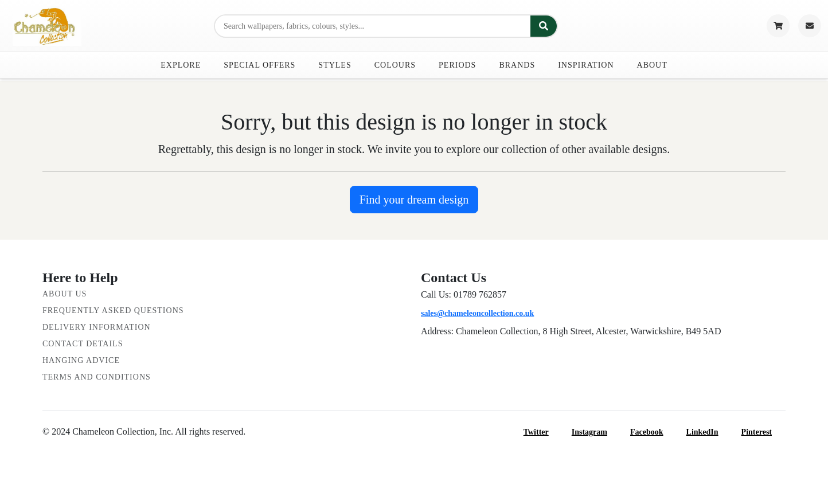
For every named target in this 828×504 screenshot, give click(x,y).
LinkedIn (709, 432)
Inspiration (586, 65)
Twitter (543, 432)
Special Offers (259, 65)
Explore (181, 65)
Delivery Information (97, 327)
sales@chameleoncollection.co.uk (477, 313)
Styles (335, 65)
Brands (517, 65)
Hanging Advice (81, 360)
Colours (395, 65)
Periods (457, 65)
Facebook (654, 432)
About (652, 65)
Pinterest (763, 432)
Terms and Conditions (97, 377)
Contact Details (83, 344)
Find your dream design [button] (414, 200)
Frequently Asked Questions (113, 310)
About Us (65, 294)
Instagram (596, 432)
